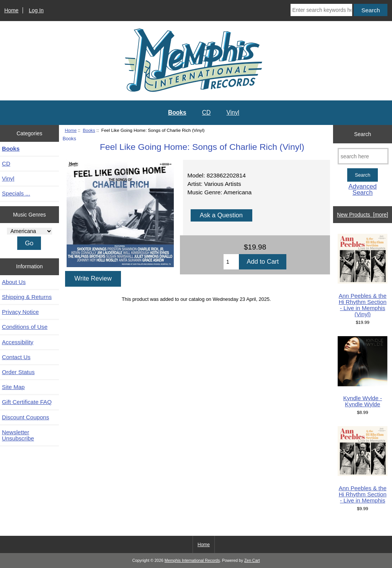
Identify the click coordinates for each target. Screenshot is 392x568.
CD (207, 112)
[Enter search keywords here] (321, 10)
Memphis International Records (192, 561)
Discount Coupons (25, 417)
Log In (36, 10)
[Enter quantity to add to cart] (231, 262)
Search (363, 134)
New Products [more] (363, 215)
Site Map (13, 387)
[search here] (363, 156)
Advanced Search (363, 190)
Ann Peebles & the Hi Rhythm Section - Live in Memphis (363, 465)
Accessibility (18, 342)
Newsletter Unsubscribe (18, 435)
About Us (14, 282)
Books (89, 130)
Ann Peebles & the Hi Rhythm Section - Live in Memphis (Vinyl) (363, 276)
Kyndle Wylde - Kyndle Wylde (363, 372)
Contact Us (16, 357)
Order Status (18, 372)
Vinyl (233, 112)
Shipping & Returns (27, 297)
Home (11, 10)
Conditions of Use (25, 327)
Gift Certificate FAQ (27, 402)
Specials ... (16, 193)
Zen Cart (252, 561)
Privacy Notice (20, 312)
